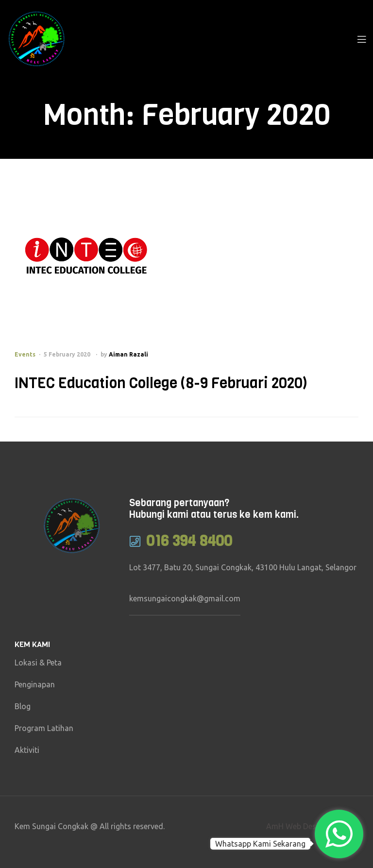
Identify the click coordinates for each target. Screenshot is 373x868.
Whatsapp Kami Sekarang (260, 844)
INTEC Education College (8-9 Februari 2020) (161, 383)
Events (25, 354)
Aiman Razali (128, 354)
